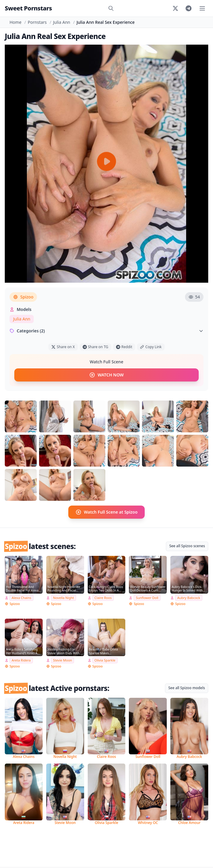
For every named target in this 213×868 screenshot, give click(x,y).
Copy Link (151, 347)
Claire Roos (103, 598)
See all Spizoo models (187, 688)
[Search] (111, 8)
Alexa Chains (21, 598)
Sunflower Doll (147, 598)
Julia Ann (62, 22)
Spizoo (23, 297)
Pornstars (37, 22)
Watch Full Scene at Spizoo (106, 512)
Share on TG (95, 347)
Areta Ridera (21, 660)
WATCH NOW (106, 375)
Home (16, 22)
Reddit (124, 347)
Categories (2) (106, 331)
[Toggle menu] (202, 8)
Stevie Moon (63, 660)
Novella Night (64, 598)
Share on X (63, 347)
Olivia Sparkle (105, 660)
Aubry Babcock (189, 598)
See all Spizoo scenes (187, 546)
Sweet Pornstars (28, 8)
